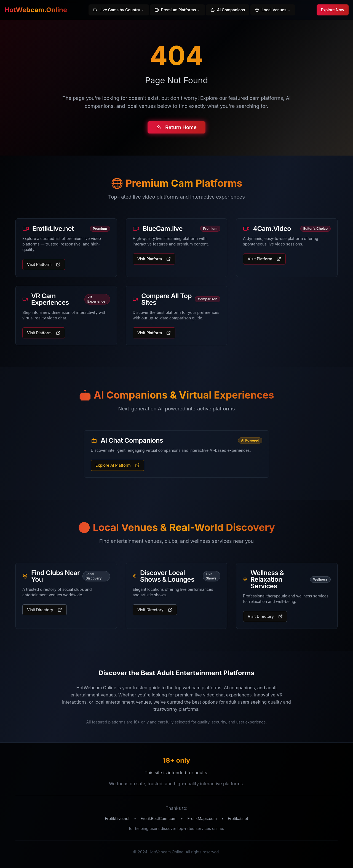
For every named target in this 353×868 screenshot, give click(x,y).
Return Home (176, 128)
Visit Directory (45, 610)
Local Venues (273, 10)
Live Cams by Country (119, 10)
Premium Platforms (177, 10)
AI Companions (228, 10)
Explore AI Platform (117, 465)
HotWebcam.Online (36, 10)
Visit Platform (44, 264)
